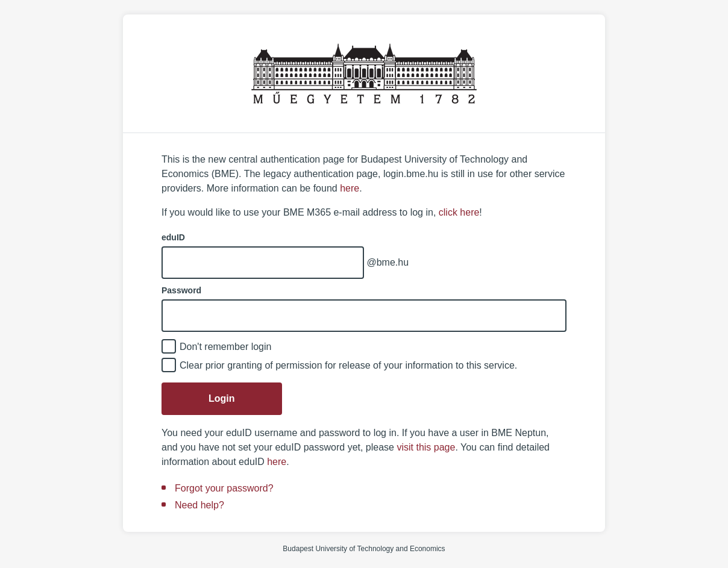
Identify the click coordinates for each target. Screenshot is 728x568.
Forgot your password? (224, 488)
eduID (173, 237)
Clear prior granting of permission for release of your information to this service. (348, 365)
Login (222, 398)
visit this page (426, 447)
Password (181, 290)
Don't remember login (225, 347)
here (350, 188)
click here (459, 212)
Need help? (199, 505)
